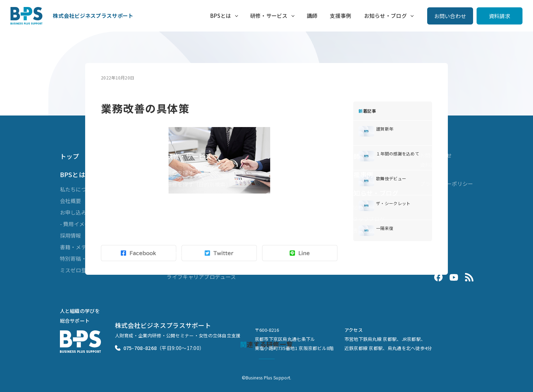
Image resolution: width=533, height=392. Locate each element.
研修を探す (180, 173)
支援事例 (340, 16)
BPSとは (221, 16)
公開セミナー (183, 196)
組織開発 (177, 242)
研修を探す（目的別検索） (199, 184)
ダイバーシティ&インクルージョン (209, 230)
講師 (312, 16)
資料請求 (500, 16)
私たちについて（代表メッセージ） (103, 189)
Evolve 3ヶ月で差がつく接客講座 (207, 265)
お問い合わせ (450, 16)
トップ (70, 156)
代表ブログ (361, 230)
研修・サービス (269, 16)
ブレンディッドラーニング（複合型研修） (217, 207)
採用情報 (71, 235)
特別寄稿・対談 (79, 258)
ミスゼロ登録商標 (81, 270)
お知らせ (358, 207)
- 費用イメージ (78, 224)
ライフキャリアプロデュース (201, 277)
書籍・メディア (78, 247)
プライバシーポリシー (447, 184)
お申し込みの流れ (81, 212)
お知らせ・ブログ (385, 16)
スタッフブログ (366, 219)
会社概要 (71, 201)
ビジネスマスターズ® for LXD (202, 219)
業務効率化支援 (185, 254)
